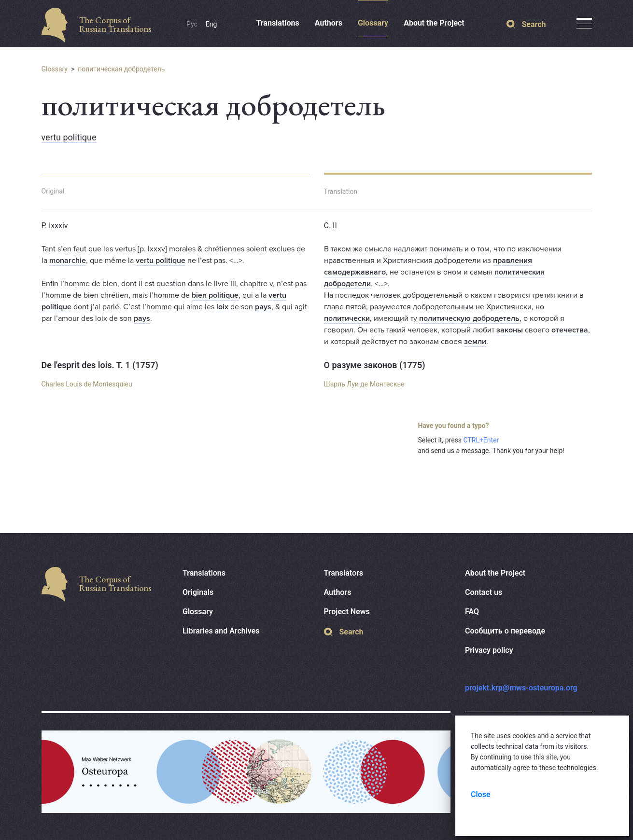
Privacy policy (489, 650)
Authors (329, 23)
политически (347, 318)
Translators (344, 573)
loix (222, 307)
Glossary (373, 23)
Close (481, 794)
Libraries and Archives (221, 631)
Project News (347, 612)
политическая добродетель (121, 69)
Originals (198, 592)
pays (263, 307)
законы (510, 330)
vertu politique (69, 137)
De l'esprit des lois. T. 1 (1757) (100, 365)
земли (475, 342)
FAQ (472, 612)
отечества (570, 330)
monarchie (68, 261)
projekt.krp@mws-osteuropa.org (521, 688)
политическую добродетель (469, 318)
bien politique (215, 295)
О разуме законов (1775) (375, 365)
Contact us (484, 592)
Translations (277, 23)
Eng (211, 24)
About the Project (434, 23)
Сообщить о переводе (505, 631)
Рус (192, 24)
